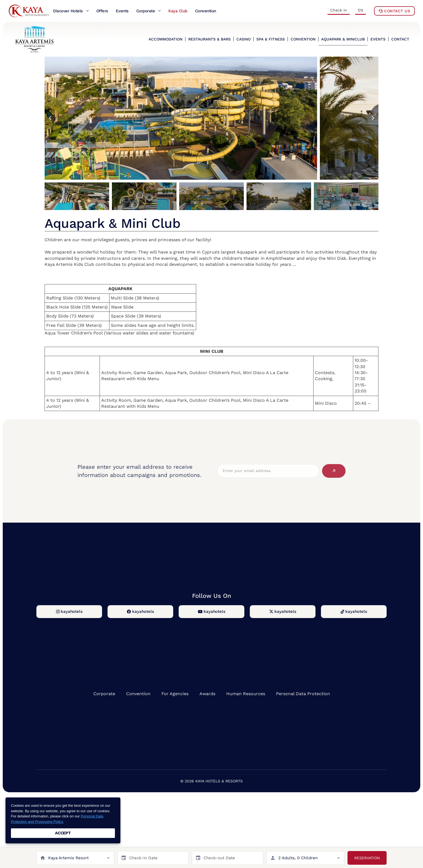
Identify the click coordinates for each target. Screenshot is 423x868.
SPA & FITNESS (271, 39)
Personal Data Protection (303, 694)
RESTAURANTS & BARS (209, 39)
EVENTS (378, 39)
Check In (339, 10)
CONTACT (400, 39)
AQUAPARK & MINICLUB (343, 39)
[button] (50, 118)
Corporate (104, 694)
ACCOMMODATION (166, 39)
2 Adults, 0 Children (298, 858)
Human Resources (246, 694)
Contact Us (394, 11)
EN (360, 10)
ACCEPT (63, 833)
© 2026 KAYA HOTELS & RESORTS (211, 781)
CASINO (244, 39)
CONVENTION (303, 39)
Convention (138, 694)
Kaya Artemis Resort (68, 858)
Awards (207, 694)
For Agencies (175, 694)
